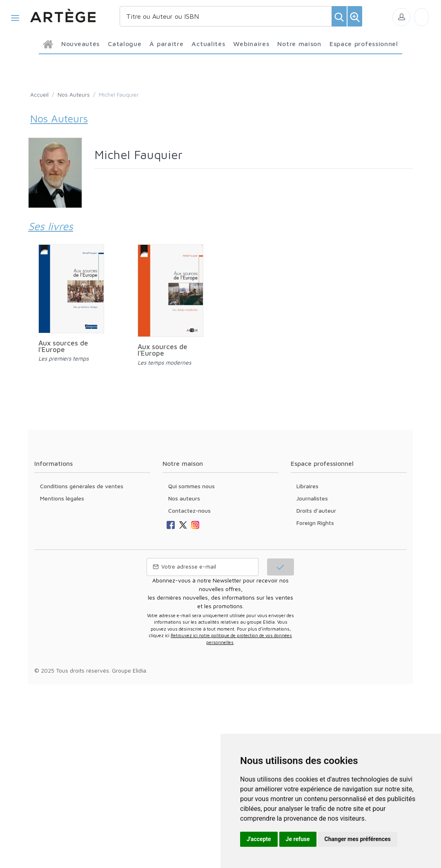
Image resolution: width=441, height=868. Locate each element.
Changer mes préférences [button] (358, 839)
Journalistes (312, 498)
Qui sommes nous (192, 486)
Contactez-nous (189, 510)
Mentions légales (62, 498)
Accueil (39, 94)
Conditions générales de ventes (82, 486)
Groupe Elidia (129, 670)
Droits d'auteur (316, 510)
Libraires (307, 486)
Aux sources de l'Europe (63, 346)
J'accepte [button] (259, 839)
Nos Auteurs (74, 94)
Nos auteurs (184, 498)
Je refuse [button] (298, 839)
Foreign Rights (315, 523)
